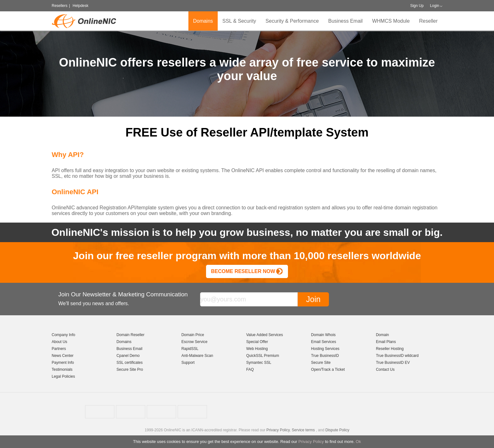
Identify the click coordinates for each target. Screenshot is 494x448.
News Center (63, 356)
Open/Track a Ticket (328, 369)
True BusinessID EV (393, 363)
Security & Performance (292, 21)
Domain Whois (323, 335)
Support (188, 363)
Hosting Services (325, 349)
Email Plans (386, 342)
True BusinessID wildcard (397, 356)
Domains (203, 21)
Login (435, 6)
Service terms (303, 430)
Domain (382, 335)
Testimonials (62, 369)
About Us (59, 342)
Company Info (63, 335)
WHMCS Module (391, 21)
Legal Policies (63, 376)
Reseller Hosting (390, 349)
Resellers (60, 6)
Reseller (428, 21)
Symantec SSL (258, 363)
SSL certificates (130, 363)
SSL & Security (239, 21)
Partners (59, 349)
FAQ (250, 369)
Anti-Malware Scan (197, 356)
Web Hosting (257, 349)
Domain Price (193, 335)
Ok (358, 442)
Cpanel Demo (128, 356)
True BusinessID (325, 356)
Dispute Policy (337, 430)
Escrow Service (195, 342)
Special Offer (257, 342)
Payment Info (63, 363)
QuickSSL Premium (262, 356)
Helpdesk (80, 6)
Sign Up (417, 6)
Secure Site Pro (130, 369)
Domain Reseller (131, 335)
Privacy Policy (311, 442)
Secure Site (321, 363)
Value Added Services (264, 335)
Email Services (323, 342)
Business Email (345, 21)
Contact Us (385, 369)
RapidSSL (190, 349)
